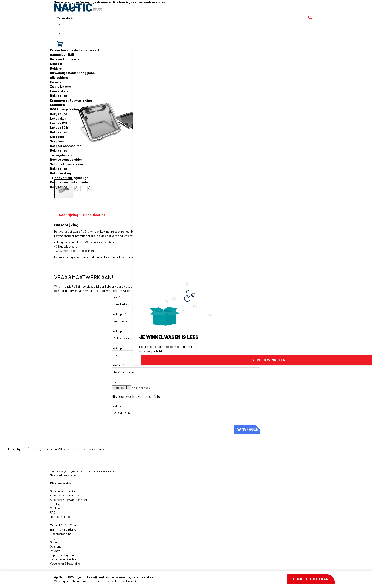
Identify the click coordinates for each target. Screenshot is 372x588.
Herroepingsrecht (61, 517)
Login (54, 538)
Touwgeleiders (61, 155)
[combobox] (186, 17)
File (114, 382)
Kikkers (55, 82)
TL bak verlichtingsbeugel (70, 178)
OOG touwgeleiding (64, 109)
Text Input (119, 314)
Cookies (55, 508)
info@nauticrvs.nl (68, 529)
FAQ (53, 512)
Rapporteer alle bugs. (104, 471)
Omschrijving (67, 215)
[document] (195, 579)
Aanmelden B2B (62, 54)
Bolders (56, 68)
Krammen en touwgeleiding (71, 100)
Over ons (56, 546)
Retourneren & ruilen (63, 559)
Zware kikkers (60, 86)
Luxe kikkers (59, 91)
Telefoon (118, 365)
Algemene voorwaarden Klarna (70, 500)
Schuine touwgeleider (67, 164)
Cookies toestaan (311, 579)
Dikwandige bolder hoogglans (72, 73)
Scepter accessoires (66, 146)
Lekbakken (58, 118)
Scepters (57, 137)
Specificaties (94, 215)
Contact (56, 64)
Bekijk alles (58, 96)
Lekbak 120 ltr (60, 123)
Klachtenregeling (61, 534)
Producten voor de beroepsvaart (75, 50)
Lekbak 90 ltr (60, 127)
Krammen (57, 105)
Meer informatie (136, 581)
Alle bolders (59, 77)
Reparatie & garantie (64, 555)
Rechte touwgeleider (66, 159)
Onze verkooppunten (66, 59)
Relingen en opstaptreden (70, 182)
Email (116, 297)
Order (54, 542)
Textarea (117, 406)
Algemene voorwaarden (65, 495)
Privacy (55, 551)
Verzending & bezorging (65, 563)
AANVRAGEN (247, 429)
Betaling (55, 504)
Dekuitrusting (60, 173)
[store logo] (78, 8)
